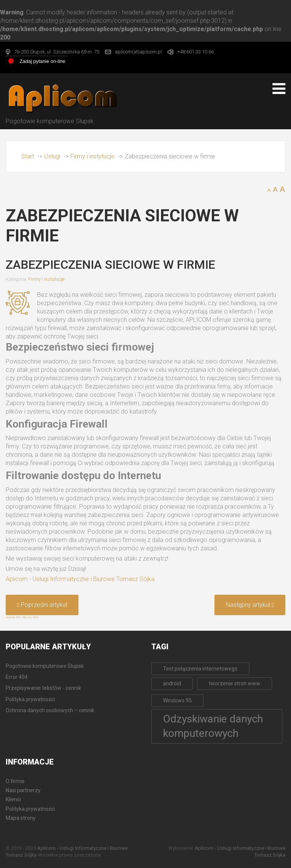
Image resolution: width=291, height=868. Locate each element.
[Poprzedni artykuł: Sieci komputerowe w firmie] (42, 605)
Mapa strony (21, 818)
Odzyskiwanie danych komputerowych (213, 726)
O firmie (15, 781)
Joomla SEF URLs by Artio (22, 617)
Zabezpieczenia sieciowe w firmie (110, 265)
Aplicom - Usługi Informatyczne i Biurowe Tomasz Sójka (80, 579)
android (172, 683)
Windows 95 (177, 700)
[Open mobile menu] (279, 89)
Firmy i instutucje (46, 279)
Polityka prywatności (30, 809)
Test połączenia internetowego (200, 669)
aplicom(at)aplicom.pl (138, 52)
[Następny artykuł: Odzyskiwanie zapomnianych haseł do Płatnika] (250, 605)
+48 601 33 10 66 (196, 52)
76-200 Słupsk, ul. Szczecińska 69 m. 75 (57, 52)
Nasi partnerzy (23, 790)
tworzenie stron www (235, 683)
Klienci (13, 799)
